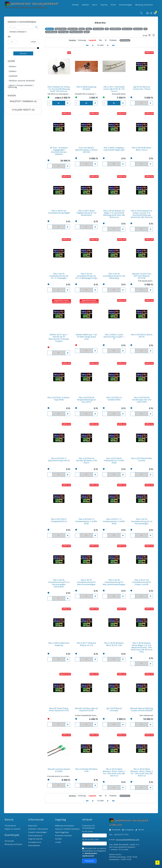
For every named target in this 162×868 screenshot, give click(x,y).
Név (100, 40)
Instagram (129, 830)
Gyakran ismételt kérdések (67, 829)
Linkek (58, 842)
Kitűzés (59, 839)
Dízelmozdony (61, 29)
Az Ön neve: (88, 831)
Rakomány (138, 29)
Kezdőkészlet (115, 29)
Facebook (116, 830)
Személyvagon (51, 32)
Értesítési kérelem (64, 836)
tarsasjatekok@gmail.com (128, 840)
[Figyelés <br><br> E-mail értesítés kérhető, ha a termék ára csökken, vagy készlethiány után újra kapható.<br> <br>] (142, 103)
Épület (82, 29)
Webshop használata (65, 826)
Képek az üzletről (13, 829)
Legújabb (92, 40)
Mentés (23, 53)
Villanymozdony (76, 32)
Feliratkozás (89, 861)
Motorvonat (127, 29)
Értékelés (113, 40)
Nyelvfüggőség (62, 832)
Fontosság (82, 40)
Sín (145, 29)
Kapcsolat (33, 826)
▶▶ (114, 45)
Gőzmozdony (98, 29)
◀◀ (87, 45)
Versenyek (9, 841)
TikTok (140, 830)
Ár (106, 40)
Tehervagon (63, 32)
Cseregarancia (35, 842)
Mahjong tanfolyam (14, 844)
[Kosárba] (59, 103)
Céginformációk (35, 839)
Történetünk (10, 826)
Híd (107, 29)
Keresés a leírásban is (18, 32)
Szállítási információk (38, 829)
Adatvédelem (34, 845)
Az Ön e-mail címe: (91, 839)
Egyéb (87, 32)
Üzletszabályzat (35, 836)
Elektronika (72, 29)
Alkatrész (49, 29)
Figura (89, 29)
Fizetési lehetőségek (37, 832)
